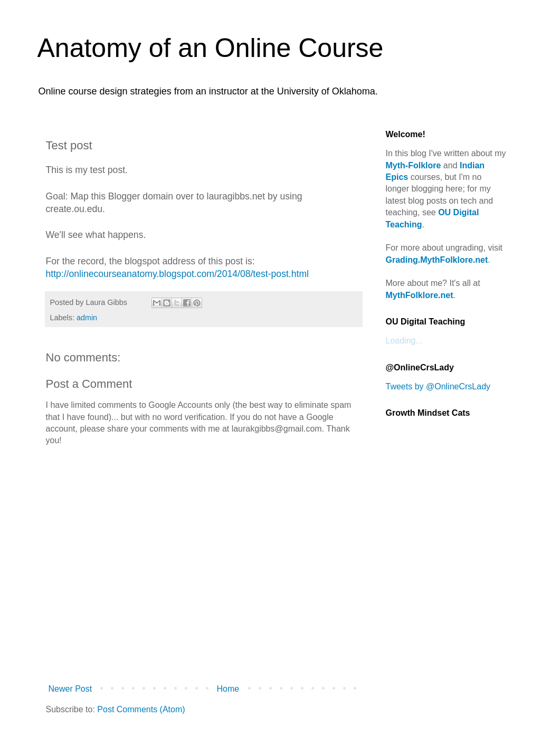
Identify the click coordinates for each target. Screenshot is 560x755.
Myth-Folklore (414, 165)
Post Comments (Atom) (141, 709)
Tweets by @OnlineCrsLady (438, 386)
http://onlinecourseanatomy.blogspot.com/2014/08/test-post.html (177, 274)
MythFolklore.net (420, 295)
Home (228, 689)
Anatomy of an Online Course (211, 48)
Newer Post (70, 689)
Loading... (404, 341)
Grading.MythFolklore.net (437, 260)
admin (87, 318)
